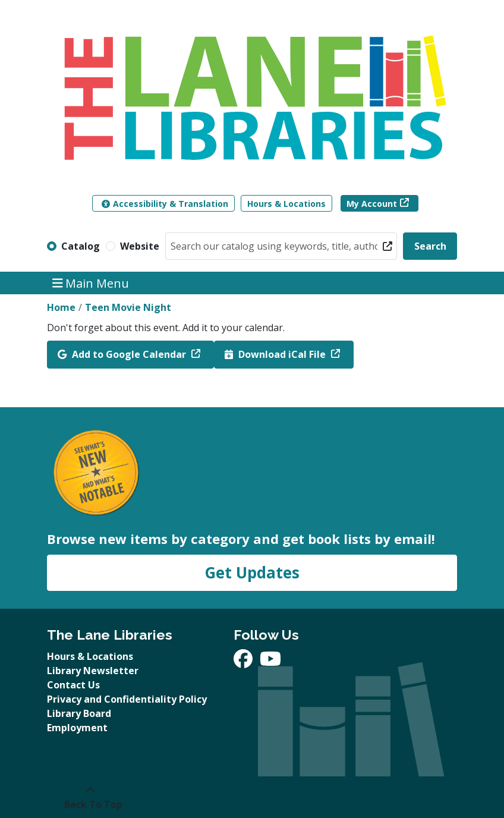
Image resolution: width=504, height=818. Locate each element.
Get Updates (252, 572)
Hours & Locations (286, 204)
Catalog (81, 246)
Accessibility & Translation (165, 204)
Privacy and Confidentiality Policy (127, 699)
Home (61, 307)
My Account (372, 204)
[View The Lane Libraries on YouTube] (270, 662)
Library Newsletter (93, 671)
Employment (77, 728)
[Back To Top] (90, 797)
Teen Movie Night (128, 307)
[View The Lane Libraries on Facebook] (244, 662)
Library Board (79, 713)
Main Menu (91, 283)
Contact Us (73, 685)
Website (140, 246)
